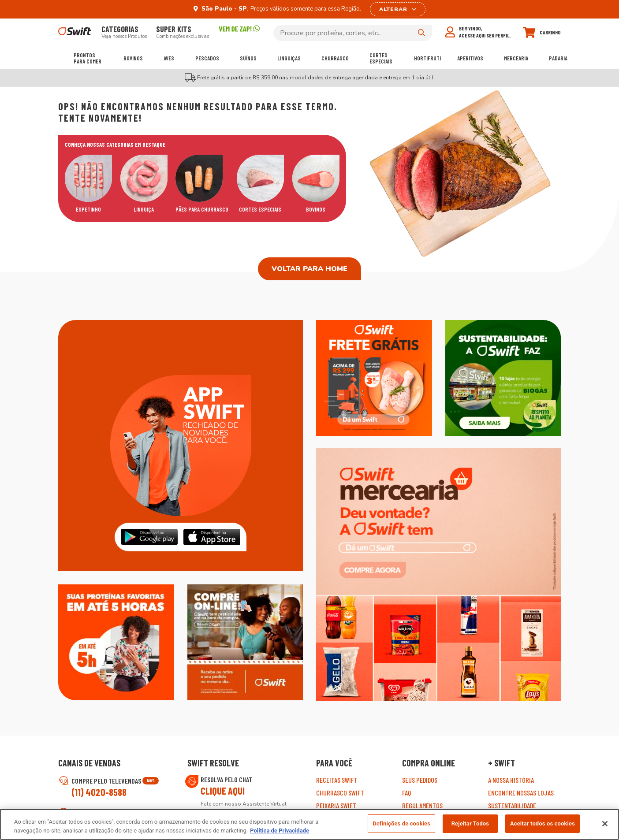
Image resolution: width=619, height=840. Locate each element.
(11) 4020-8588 (99, 792)
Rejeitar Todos (470, 823)
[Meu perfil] (478, 32)
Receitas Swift (337, 780)
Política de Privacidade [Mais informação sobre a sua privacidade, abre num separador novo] (280, 831)
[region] (309, 824)
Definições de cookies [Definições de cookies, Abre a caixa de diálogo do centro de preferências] (401, 823)
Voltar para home (309, 269)
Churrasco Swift (340, 793)
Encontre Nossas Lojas (521, 793)
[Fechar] (605, 824)
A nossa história (511, 780)
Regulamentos (422, 805)
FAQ (406, 793)
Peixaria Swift (336, 805)
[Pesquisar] (421, 33)
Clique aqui (223, 791)
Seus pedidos (420, 780)
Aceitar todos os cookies (543, 823)
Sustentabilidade (512, 805)
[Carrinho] (542, 32)
